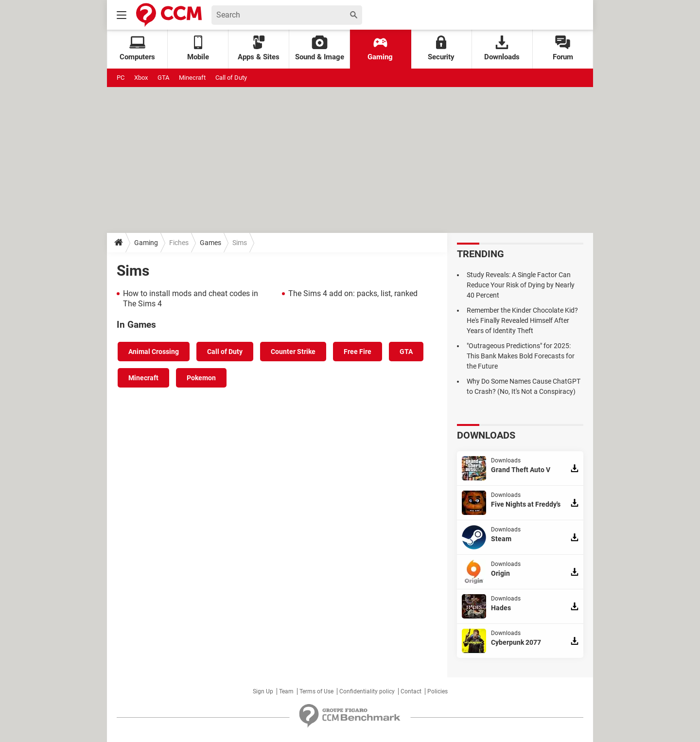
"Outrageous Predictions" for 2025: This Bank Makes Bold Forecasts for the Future (521, 356)
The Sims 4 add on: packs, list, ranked (353, 293)
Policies (437, 691)
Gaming (380, 48)
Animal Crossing (154, 352)
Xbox (141, 78)
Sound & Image (320, 48)
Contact (411, 691)
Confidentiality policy (367, 691)
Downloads (502, 48)
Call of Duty (231, 78)
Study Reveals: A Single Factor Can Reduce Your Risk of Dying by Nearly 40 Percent (521, 285)
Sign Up (263, 691)
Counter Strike (293, 352)
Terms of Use (316, 691)
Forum (563, 48)
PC (121, 78)
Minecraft (192, 78)
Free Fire (358, 352)
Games (210, 243)
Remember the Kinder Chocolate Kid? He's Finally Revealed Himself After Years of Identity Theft (522, 320)
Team (286, 691)
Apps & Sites (259, 48)
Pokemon (201, 378)
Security (441, 48)
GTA (163, 78)
